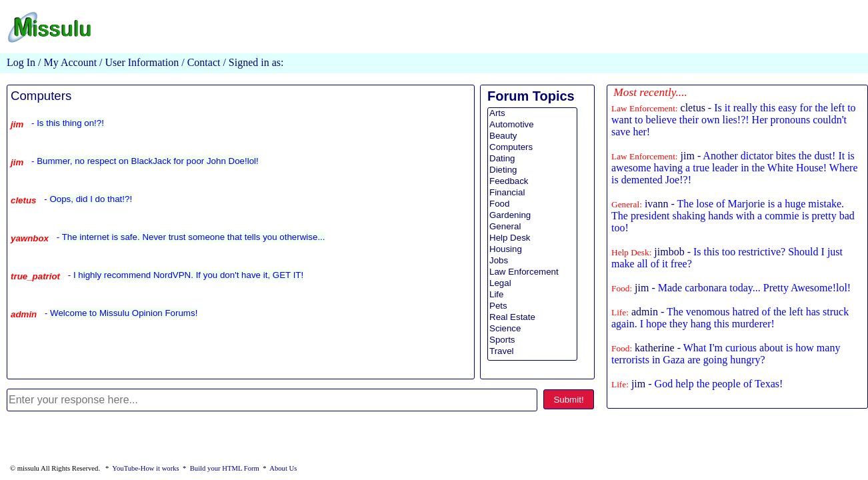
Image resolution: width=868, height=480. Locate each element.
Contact (204, 62)
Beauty (532, 136)
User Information (141, 62)
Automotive (532, 125)
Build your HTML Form (225, 468)
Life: (620, 312)
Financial (532, 193)
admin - (730, 318)
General (532, 227)
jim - (734, 168)
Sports (532, 340)
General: (627, 204)
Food (532, 204)
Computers (41, 96)
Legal (532, 284)
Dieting (532, 170)
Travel (532, 352)
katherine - (726, 354)
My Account (71, 62)
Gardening (532, 216)
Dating (532, 159)
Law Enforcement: (645, 108)
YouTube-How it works (145, 468)
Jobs (532, 261)
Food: (622, 288)
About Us (283, 468)
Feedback (532, 182)
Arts (532, 114)
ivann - (733, 216)
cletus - (734, 120)
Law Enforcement (532, 272)
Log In (21, 62)
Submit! (568, 400)
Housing (532, 250)
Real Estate (532, 318)
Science (532, 329)
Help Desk (532, 238)
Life (532, 295)
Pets (532, 306)
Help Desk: (631, 252)
